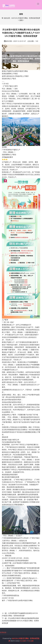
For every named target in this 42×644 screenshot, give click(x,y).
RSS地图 (23, 641)
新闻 (21, 20)
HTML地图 (30, 641)
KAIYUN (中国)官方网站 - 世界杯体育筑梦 (26, 18)
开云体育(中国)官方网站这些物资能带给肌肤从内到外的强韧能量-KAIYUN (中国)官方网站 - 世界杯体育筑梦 (20, 621)
